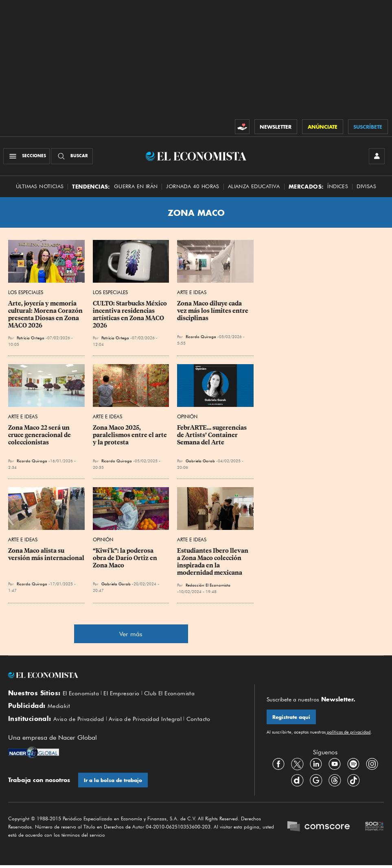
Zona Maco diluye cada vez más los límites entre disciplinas (213, 313)
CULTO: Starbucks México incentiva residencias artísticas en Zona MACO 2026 (130, 316)
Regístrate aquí (292, 720)
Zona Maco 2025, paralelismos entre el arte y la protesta (130, 437)
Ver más (131, 636)
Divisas (366, 188)
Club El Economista (179, 696)
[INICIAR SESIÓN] (376, 157)
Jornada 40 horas (193, 188)
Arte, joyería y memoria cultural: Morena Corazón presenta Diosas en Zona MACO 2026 (46, 316)
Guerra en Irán (136, 188)
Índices (338, 188)
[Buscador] (73, 157)
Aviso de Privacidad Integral (154, 723)
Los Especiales (26, 294)
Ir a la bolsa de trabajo (113, 785)
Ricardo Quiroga (201, 338)
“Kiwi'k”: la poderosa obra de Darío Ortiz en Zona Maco (126, 560)
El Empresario (127, 696)
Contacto (212, 723)
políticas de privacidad (348, 735)
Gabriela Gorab (200, 463)
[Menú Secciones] (28, 157)
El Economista (83, 696)
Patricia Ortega (31, 340)
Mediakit (60, 709)
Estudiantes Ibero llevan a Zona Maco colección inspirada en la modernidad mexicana (213, 564)
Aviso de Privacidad (82, 723)
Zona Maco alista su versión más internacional (46, 556)
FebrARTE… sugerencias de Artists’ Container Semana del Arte (212, 437)
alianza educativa (254, 188)
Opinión (187, 419)
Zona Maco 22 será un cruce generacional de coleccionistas (40, 437)
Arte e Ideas (192, 294)
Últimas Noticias (40, 188)
